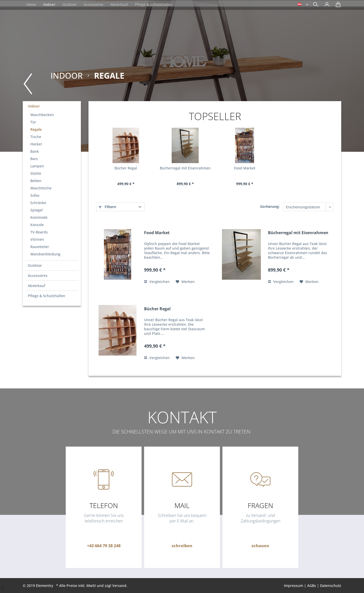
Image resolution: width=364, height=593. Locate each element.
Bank (35, 151)
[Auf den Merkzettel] (185, 282)
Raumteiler (40, 247)
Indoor (34, 106)
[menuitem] (326, 5)
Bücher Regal (126, 168)
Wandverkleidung (45, 254)
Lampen (37, 166)
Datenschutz (331, 586)
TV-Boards (39, 232)
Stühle (36, 173)
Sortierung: (270, 206)
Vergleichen (157, 282)
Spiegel (37, 210)
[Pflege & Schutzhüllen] (154, 4)
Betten (36, 181)
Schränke (38, 203)
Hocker (36, 144)
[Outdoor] (70, 4)
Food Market (245, 168)
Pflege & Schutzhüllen (47, 296)
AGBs (312, 586)
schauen (260, 546)
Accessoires (38, 276)
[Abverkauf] (119, 4)
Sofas (35, 195)
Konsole (37, 225)
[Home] (31, 4)
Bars (34, 159)
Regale (36, 129)
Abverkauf (37, 286)
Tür (33, 122)
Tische (36, 137)
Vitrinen (37, 239)
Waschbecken (42, 115)
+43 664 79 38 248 (104, 546)
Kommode (39, 217)
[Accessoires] (94, 4)
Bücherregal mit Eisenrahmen (185, 168)
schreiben (182, 546)
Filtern (107, 207)
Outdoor (35, 265)
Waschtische (41, 188)
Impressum (293, 586)
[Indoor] (49, 4)
